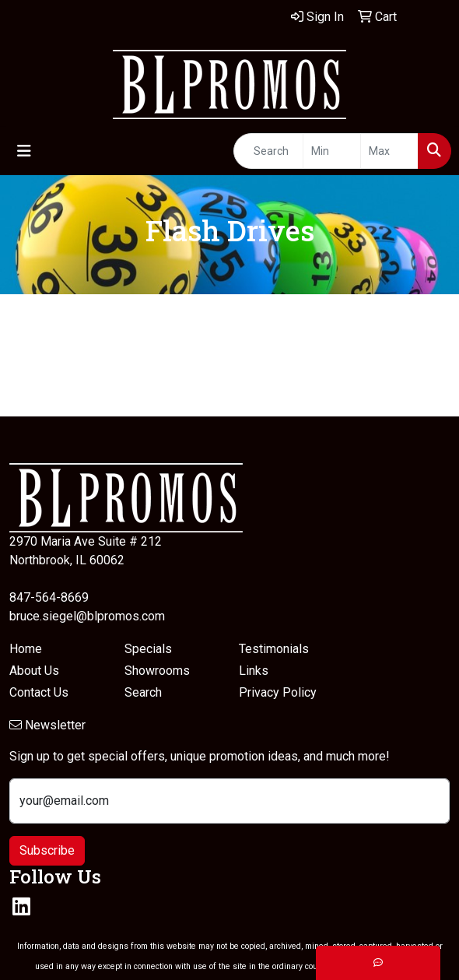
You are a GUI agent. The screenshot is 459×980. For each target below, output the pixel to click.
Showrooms (157, 671)
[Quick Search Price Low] (332, 151)
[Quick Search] (268, 151)
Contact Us (39, 692)
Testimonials (274, 649)
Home (26, 649)
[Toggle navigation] (24, 151)
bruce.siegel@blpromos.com (87, 616)
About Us (34, 671)
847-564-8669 (49, 597)
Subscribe (47, 850)
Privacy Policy (278, 692)
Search (143, 692)
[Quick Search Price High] (389, 151)
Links (254, 671)
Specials (148, 649)
